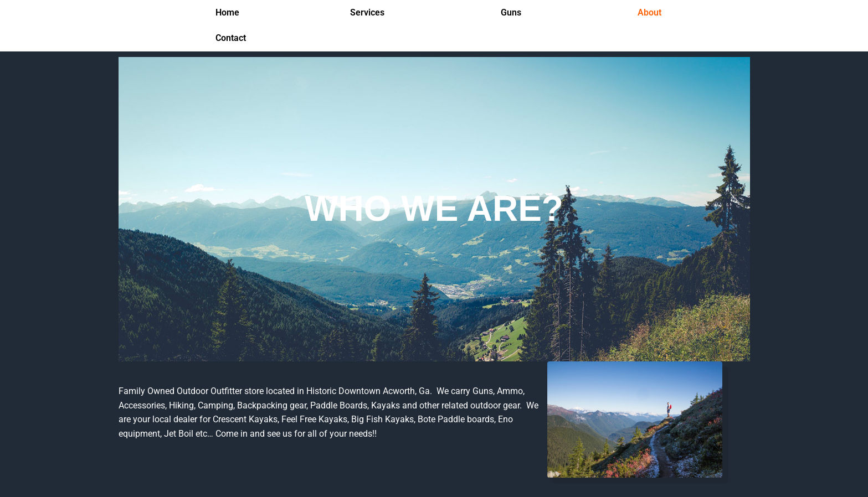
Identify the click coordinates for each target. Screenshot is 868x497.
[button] (370, 13)
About (649, 12)
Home (227, 12)
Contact (231, 38)
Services (367, 12)
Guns (511, 12)
